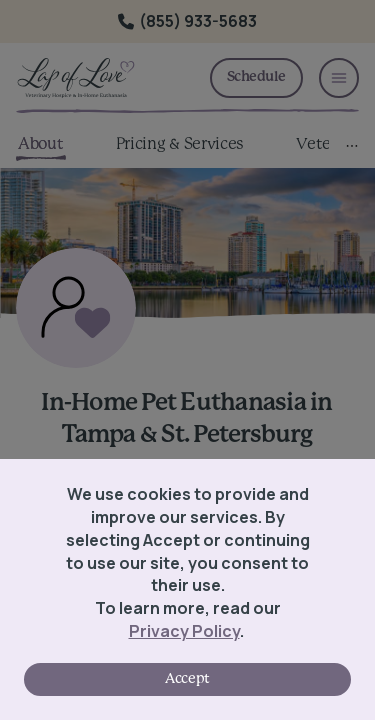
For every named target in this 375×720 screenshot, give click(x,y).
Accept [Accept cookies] (187, 679)
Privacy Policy (184, 631)
